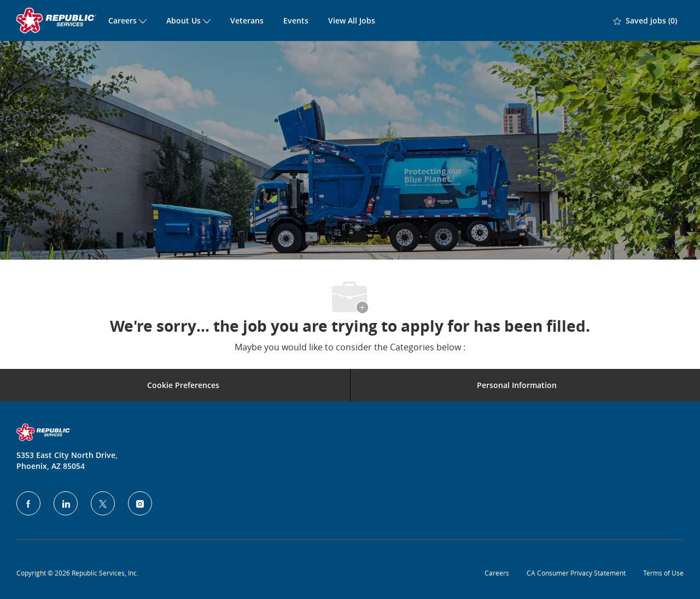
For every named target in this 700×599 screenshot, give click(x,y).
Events (296, 20)
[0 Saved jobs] (645, 21)
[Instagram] (140, 503)
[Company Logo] (57, 20)
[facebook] (28, 503)
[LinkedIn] (66, 503)
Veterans (247, 20)
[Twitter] (103, 503)
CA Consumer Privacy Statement (576, 573)
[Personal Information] (517, 385)
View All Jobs (352, 20)
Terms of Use (663, 573)
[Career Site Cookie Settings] (183, 385)
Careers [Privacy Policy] (497, 573)
